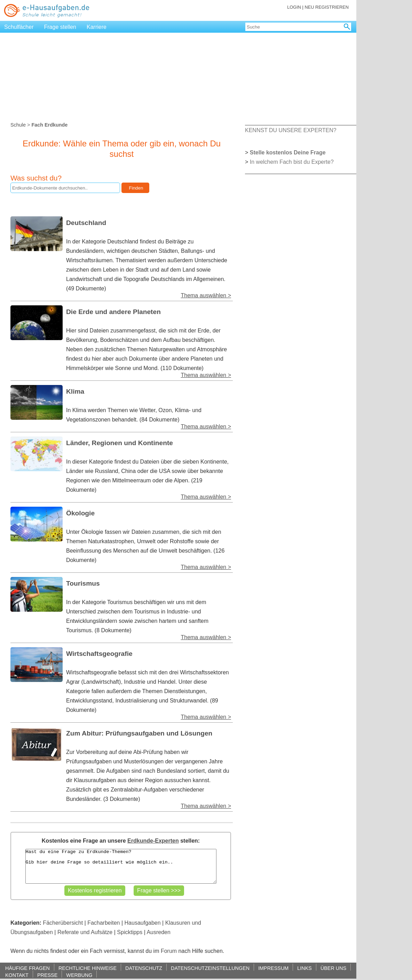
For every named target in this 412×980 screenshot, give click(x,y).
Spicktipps (130, 932)
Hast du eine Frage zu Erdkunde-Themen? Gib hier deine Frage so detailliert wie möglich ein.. (121, 866)
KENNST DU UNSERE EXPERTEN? (291, 130)
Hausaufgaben (143, 923)
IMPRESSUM (273, 968)
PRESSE (47, 975)
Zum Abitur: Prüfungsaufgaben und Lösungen (139, 733)
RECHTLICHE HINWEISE (88, 968)
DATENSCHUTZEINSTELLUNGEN (210, 968)
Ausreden (159, 932)
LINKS (304, 968)
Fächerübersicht (63, 923)
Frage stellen (60, 27)
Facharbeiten (104, 923)
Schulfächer (19, 27)
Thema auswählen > (206, 295)
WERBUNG (79, 975)
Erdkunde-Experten (153, 841)
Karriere (97, 27)
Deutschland (86, 223)
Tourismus (83, 583)
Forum (169, 951)
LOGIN (294, 7)
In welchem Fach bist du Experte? (292, 162)
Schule (18, 125)
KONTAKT (17, 975)
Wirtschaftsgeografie (99, 654)
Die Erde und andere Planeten (113, 312)
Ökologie (80, 513)
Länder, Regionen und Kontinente (120, 443)
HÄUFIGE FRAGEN (27, 968)
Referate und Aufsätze (85, 932)
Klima (75, 391)
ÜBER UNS (333, 968)
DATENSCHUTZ (144, 968)
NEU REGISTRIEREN (327, 7)
